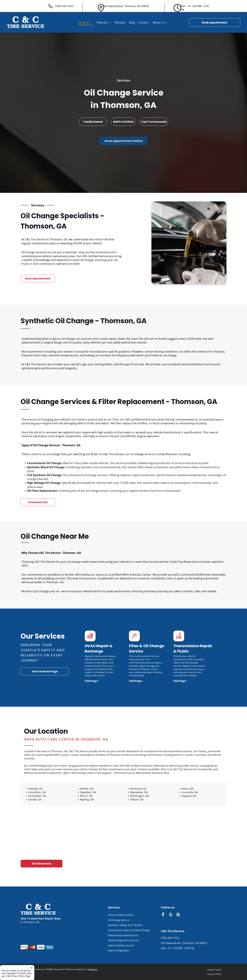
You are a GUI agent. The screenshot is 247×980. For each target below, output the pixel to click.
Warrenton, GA (139, 792)
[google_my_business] (178, 915)
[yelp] (171, 915)
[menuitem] (86, 22)
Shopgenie (92, 969)
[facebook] (163, 915)
